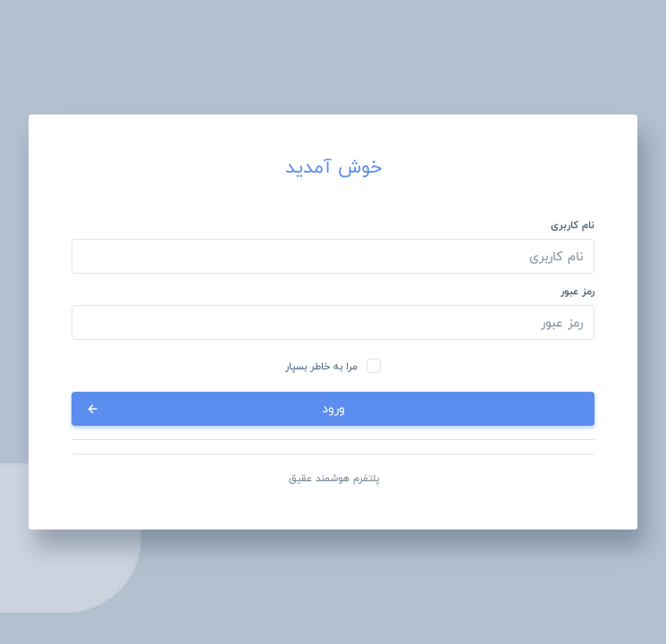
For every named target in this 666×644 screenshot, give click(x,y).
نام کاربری (573, 225)
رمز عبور (577, 292)
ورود (215, 408)
